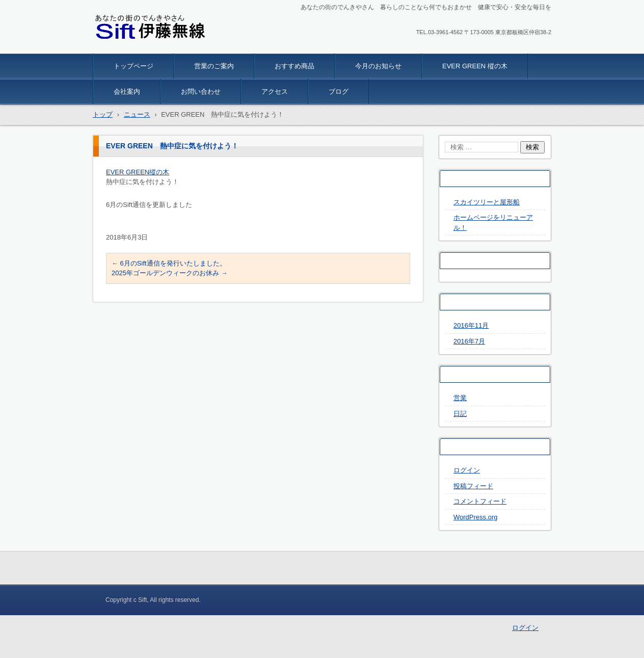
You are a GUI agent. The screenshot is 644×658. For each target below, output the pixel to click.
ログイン (467, 470)
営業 (460, 398)
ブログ (339, 91)
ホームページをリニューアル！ (493, 222)
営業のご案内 (214, 66)
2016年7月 (469, 341)
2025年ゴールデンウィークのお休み (170, 273)
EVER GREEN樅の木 (138, 172)
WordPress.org (475, 517)
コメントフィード (480, 501)
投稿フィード (473, 486)
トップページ (133, 66)
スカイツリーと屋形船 (487, 202)
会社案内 (127, 91)
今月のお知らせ (378, 66)
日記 (460, 414)
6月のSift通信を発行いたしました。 (169, 263)
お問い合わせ (201, 91)
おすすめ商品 (294, 66)
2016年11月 (471, 325)
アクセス (275, 91)
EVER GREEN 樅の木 (475, 66)
